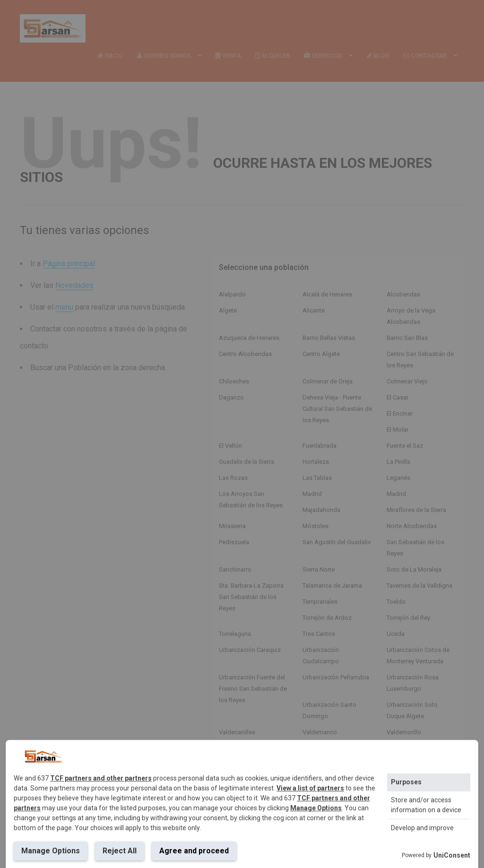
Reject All (120, 851)
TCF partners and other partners (101, 778)
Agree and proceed (194, 851)
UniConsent (452, 855)
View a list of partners (310, 788)
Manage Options (316, 808)
